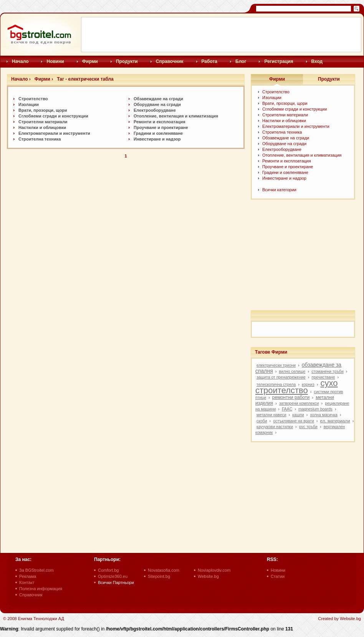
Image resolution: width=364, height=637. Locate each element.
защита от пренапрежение (281, 377)
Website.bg (208, 576)
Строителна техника (40, 139)
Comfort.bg (108, 570)
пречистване (323, 377)
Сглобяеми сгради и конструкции (53, 116)
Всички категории (279, 190)
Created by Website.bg (339, 619)
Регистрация (279, 61)
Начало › (21, 79)
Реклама (28, 576)
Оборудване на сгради (157, 104)
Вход (317, 61)
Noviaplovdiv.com (214, 570)
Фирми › (44, 79)
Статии (278, 576)
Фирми (90, 61)
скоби (262, 421)
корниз (308, 385)
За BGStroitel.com (36, 570)
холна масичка (324, 415)
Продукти (127, 61)
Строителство (33, 99)
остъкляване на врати (293, 421)
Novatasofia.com (164, 570)
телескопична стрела (276, 385)
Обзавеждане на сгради (158, 99)
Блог (241, 61)
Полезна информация (41, 589)
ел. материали (335, 421)
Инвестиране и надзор (157, 139)
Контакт (27, 582)
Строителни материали (43, 122)
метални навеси (271, 415)
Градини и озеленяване (158, 133)
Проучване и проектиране (161, 127)
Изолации (29, 104)
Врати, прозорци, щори (43, 110)
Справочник (170, 61)
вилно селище (292, 371)
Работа (210, 61)
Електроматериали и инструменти (54, 133)
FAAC (287, 409)
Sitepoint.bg (159, 576)
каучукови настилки (275, 427)
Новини (55, 61)
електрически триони (276, 365)
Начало (20, 61)
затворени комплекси (299, 403)
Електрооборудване (155, 110)
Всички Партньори (116, 582)
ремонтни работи (291, 397)
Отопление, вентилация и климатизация (176, 116)
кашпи (298, 415)
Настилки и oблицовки (42, 127)
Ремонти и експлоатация (160, 122)
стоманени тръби (328, 371)
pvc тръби (308, 427)
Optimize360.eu (113, 576)
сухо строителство (297, 387)
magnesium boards (315, 409)
